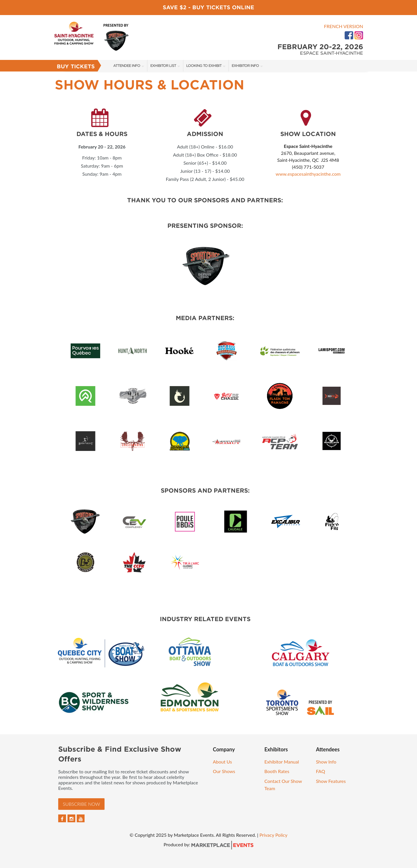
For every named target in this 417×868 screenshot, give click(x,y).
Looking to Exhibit (204, 66)
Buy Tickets (76, 66)
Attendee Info (127, 66)
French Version (344, 26)
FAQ (320, 771)
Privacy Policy (274, 835)
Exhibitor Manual (282, 762)
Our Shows (224, 771)
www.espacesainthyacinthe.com (308, 174)
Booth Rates (277, 771)
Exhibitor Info (245, 66)
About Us (222, 762)
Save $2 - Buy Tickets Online (209, 7)
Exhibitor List (163, 66)
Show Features (331, 781)
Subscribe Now (81, 804)
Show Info (326, 762)
